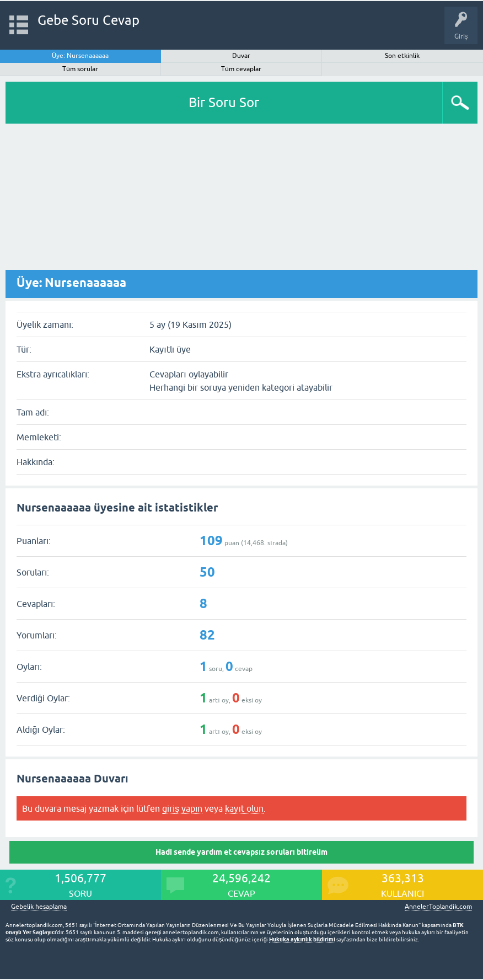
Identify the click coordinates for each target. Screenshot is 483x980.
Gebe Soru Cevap (88, 20)
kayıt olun (244, 808)
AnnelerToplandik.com (438, 907)
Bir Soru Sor (224, 102)
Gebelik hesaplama (39, 907)
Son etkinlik (402, 56)
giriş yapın (182, 808)
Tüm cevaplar (241, 69)
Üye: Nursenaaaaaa (80, 56)
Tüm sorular (80, 69)
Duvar (241, 56)
